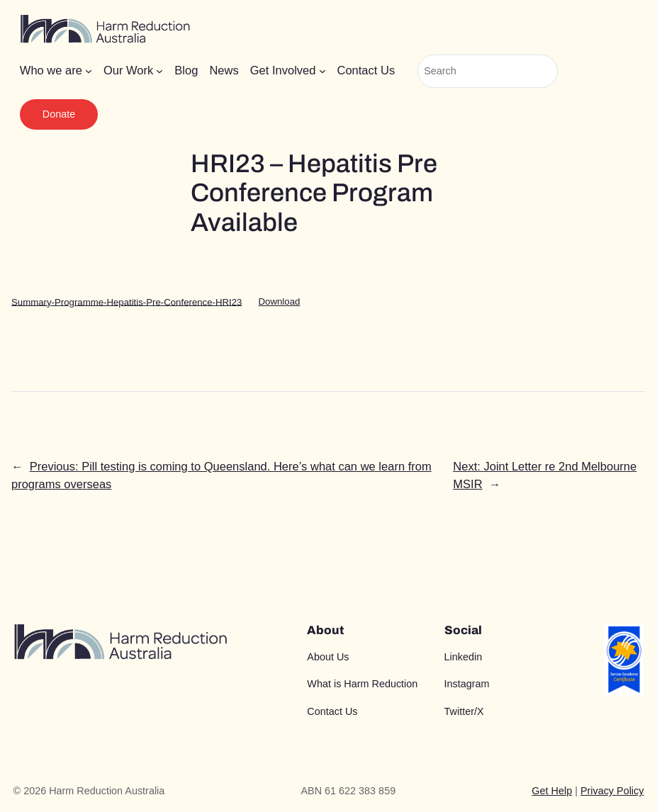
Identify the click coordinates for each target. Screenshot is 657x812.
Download (280, 301)
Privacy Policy (612, 791)
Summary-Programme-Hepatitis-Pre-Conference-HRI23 (127, 301)
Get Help (552, 791)
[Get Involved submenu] (322, 71)
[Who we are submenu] (89, 71)
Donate (59, 114)
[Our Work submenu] (159, 71)
